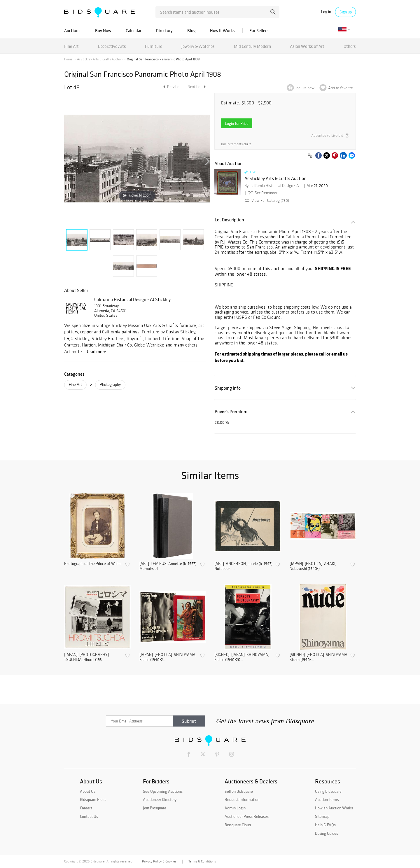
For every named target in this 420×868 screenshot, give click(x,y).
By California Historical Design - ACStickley (274, 186)
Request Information (242, 799)
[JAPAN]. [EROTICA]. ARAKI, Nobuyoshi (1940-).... (313, 566)
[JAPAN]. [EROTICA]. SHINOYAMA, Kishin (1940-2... (168, 657)
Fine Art (71, 46)
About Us (88, 791)
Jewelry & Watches (198, 46)
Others (350, 46)
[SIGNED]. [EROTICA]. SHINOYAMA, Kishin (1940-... (319, 657)
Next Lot (197, 87)
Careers (86, 808)
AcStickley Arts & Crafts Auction (100, 59)
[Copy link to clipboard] (310, 156)
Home (68, 59)
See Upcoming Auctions (163, 791)
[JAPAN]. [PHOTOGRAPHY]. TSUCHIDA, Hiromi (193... (87, 657)
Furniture (154, 46)
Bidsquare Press (93, 799)
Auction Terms (327, 799)
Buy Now (103, 30)
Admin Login (235, 808)
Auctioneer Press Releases (247, 816)
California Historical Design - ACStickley (132, 299)
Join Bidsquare (155, 808)
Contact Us (89, 816)
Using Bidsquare (328, 791)
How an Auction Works (334, 808)
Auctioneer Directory (160, 799)
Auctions (72, 30)
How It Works (222, 30)
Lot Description (229, 220)
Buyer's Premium (231, 412)
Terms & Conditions (202, 861)
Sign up (346, 12)
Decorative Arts (112, 46)
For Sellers (259, 30)
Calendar (134, 30)
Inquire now (305, 88)
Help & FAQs (325, 825)
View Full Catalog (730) (266, 201)
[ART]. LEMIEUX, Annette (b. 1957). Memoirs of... (168, 566)
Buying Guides (327, 833)
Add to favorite (341, 88)
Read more (96, 351)
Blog (191, 30)
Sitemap (322, 816)
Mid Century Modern (252, 46)
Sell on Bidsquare (239, 791)
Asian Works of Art (307, 46)
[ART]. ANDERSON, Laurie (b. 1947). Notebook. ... (244, 566)
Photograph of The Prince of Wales (93, 564)
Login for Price (237, 123)
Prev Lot (171, 87)
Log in (326, 12)
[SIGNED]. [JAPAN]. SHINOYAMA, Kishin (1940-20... (242, 657)
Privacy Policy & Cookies (159, 861)
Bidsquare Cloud (238, 825)
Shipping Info (228, 388)
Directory (164, 30)
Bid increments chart (236, 144)
